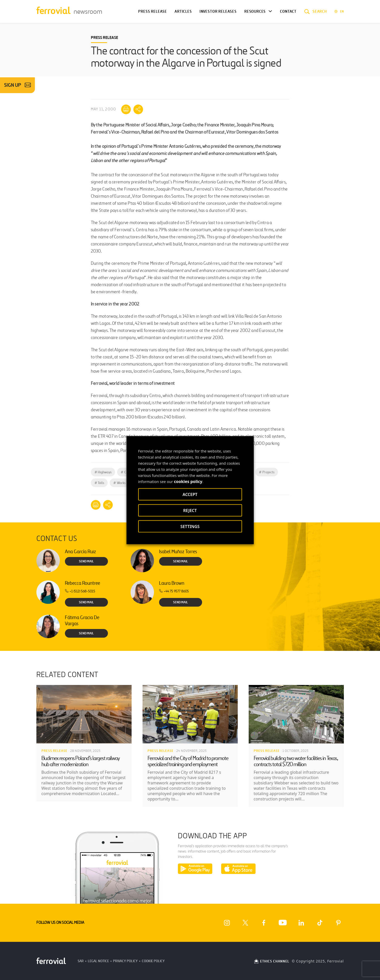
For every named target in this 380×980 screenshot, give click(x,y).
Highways (103, 472)
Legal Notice (98, 961)
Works (119, 483)
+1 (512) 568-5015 (80, 591)
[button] (315, 11)
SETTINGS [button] (190, 526)
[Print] (126, 109)
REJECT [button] (190, 510)
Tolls (99, 483)
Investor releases (218, 11)
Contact (288, 11)
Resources (255, 11)
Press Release (153, 11)
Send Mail (86, 561)
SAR (81, 961)
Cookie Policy (153, 961)
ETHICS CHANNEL (271, 961)
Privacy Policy (125, 961)
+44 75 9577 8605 (174, 591)
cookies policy (188, 481)
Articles (183, 11)
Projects (267, 472)
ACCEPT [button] (190, 494)
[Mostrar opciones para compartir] (138, 109)
